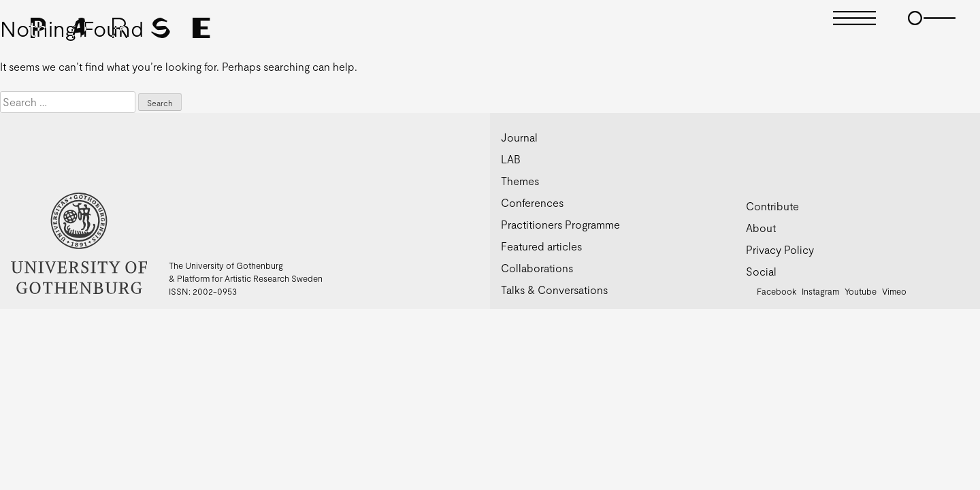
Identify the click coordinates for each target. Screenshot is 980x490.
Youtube (861, 291)
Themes (520, 181)
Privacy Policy (780, 249)
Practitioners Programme (560, 224)
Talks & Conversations (554, 290)
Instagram (820, 291)
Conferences (532, 202)
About (761, 228)
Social (761, 271)
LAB (511, 159)
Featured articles (541, 246)
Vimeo (894, 291)
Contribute (772, 206)
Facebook (777, 291)
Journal (519, 137)
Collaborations (537, 268)
